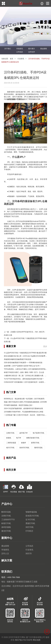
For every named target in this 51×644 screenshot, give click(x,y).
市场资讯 (20, 49)
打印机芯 (29, 531)
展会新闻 (44, 49)
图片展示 (32, 49)
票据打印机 (30, 523)
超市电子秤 (24, 433)
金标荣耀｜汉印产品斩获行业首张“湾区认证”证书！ (22, 366)
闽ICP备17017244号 (24, 640)
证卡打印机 (30, 520)
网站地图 (37, 640)
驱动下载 (21, 489)
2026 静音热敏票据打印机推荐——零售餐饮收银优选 (23, 363)
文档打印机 (10, 433)
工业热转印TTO (8, 520)
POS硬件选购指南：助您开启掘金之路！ (19, 405)
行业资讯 (21, 59)
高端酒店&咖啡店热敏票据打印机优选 (18, 359)
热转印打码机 (24, 448)
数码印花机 (38, 448)
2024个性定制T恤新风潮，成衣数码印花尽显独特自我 (23, 408)
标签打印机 (6, 523)
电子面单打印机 (38, 433)
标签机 (9, 438)
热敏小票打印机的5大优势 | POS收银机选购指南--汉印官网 (25, 402)
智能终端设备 (31, 512)
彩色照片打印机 (32, 516)
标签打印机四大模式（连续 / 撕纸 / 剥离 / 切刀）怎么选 (24, 372)
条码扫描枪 (6, 527)
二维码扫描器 (11, 443)
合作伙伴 (32, 52)
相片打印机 (10, 448)
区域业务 (30, 489)
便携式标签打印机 (33, 438)
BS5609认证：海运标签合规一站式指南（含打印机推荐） (25, 399)
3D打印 (29, 553)
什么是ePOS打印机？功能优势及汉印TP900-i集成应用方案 (25, 353)
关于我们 (8, 49)
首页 (12, 59)
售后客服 (14, 489)
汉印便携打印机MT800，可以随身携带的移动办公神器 (24, 412)
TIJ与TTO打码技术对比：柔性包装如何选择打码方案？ (24, 379)
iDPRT (6, 489)
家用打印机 (35, 443)
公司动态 (20, 52)
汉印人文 (5, 553)
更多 (45, 346)
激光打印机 (6, 531)
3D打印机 (30, 527)
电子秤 (19, 438)
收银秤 (24, 443)
